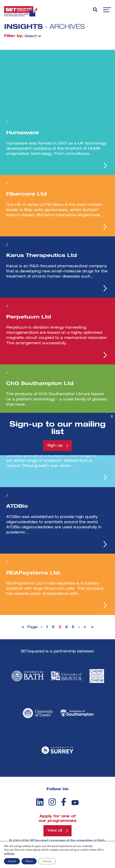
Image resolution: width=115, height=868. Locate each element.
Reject (29, 861)
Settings (47, 861)
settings (9, 854)
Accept (12, 861)
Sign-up (55, 446)
